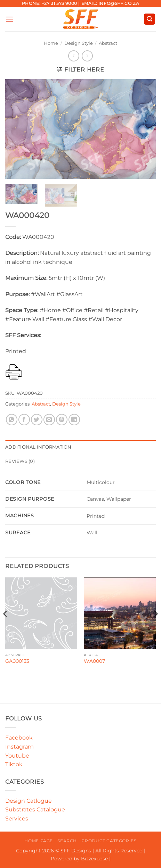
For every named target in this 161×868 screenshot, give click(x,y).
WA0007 (94, 661)
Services (17, 819)
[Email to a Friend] (49, 420)
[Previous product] (87, 56)
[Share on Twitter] (37, 420)
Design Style (79, 43)
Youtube (17, 756)
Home (51, 43)
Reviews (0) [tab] (20, 461)
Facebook (19, 738)
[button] (9, 19)
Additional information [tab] (38, 447)
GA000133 (17, 661)
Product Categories (109, 841)
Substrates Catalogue (35, 809)
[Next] (155, 628)
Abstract (108, 43)
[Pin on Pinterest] (62, 420)
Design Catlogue (29, 801)
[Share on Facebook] (24, 420)
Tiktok (14, 764)
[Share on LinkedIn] (74, 420)
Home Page (39, 841)
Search (67, 841)
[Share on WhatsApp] (12, 420)
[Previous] (6, 628)
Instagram (19, 747)
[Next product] (74, 56)
